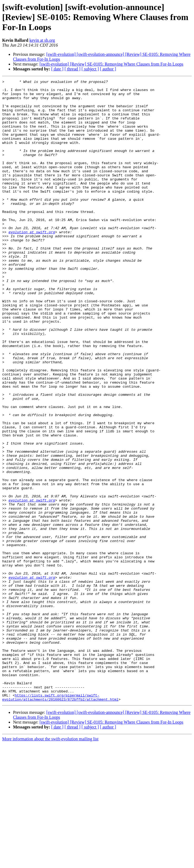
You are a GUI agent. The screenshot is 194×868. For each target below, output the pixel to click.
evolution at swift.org (32, 263)
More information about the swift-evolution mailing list (50, 863)
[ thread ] (72, 69)
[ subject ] (90, 69)
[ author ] (108, 69)
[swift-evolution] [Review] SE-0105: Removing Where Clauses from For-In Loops (111, 64)
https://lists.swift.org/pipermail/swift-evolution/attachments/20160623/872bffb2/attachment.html (60, 821)
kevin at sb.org (42, 40)
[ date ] (57, 69)
